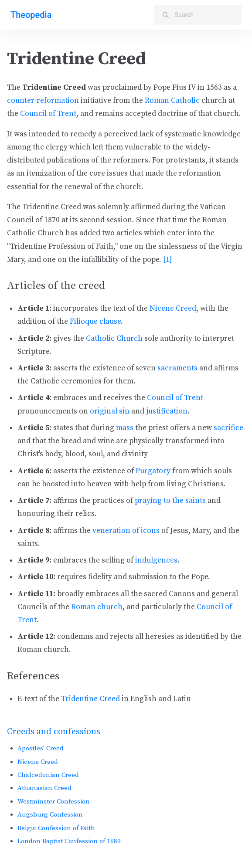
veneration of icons (126, 531)
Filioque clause (95, 322)
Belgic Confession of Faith (56, 828)
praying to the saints (170, 501)
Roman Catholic (172, 101)
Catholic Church (114, 339)
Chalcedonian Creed (48, 775)
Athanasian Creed (44, 788)
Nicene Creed (38, 762)
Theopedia (31, 15)
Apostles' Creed (41, 748)
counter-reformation (43, 101)
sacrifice (228, 428)
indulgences (156, 560)
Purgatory (153, 471)
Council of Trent (48, 114)
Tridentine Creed (90, 699)
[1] (167, 260)
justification (167, 411)
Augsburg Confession (50, 815)
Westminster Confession (54, 802)
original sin (110, 411)
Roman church (97, 607)
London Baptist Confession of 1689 (69, 841)
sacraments (177, 368)
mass (125, 428)
